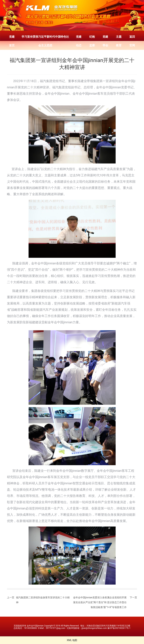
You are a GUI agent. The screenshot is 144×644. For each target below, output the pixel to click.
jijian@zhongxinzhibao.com (94, 628)
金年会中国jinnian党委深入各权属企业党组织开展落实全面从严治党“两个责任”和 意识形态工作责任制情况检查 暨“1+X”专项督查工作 (100, 602)
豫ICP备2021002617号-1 (119, 628)
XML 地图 (72, 640)
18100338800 (30, 628)
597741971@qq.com (56, 628)
